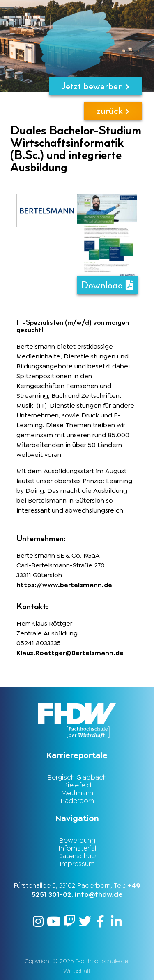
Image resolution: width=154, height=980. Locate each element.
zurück (113, 110)
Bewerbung (77, 840)
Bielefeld (77, 785)
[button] (92, 11)
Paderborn (77, 801)
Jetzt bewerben (95, 86)
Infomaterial (77, 848)
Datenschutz (77, 856)
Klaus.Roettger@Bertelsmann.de (70, 653)
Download (107, 285)
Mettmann (77, 793)
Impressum (77, 864)
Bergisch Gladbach (77, 777)
